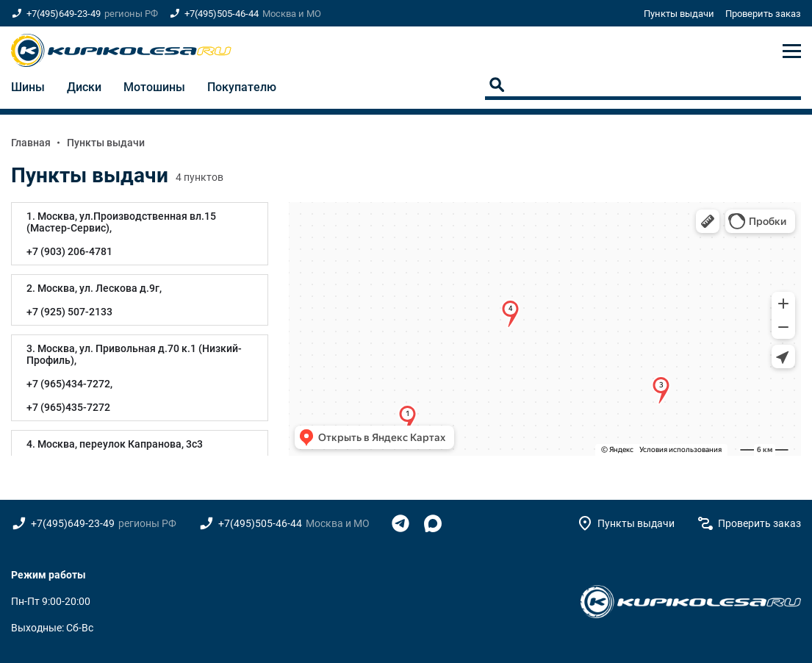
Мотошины (154, 87)
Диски (84, 87)
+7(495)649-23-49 (64, 14)
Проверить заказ (763, 14)
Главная (31, 143)
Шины (28, 87)
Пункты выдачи (679, 14)
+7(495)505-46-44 (222, 14)
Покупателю (242, 87)
